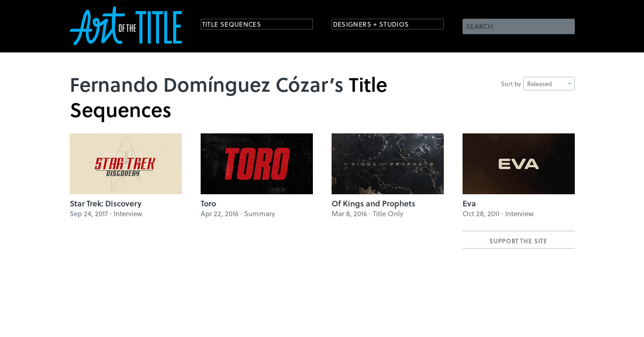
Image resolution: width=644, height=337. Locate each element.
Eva (469, 203)
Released (549, 84)
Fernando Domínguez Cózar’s (207, 84)
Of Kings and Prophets (373, 203)
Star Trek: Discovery (106, 203)
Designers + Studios (381, 26)
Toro (208, 203)
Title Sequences (240, 26)
